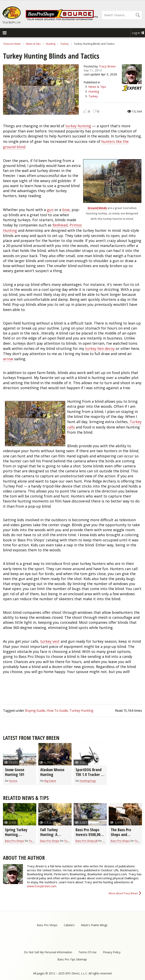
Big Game (50, 781)
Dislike (95, 111)
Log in (136, 33)
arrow (8, 359)
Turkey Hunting (81, 711)
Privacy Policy (112, 952)
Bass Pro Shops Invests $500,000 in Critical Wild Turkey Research (89, 837)
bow (66, 210)
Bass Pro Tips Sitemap (72, 959)
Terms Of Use (87, 952)
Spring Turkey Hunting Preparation (16, 834)
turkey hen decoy (100, 348)
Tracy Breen (107, 66)
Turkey (65, 44)
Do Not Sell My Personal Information (48, 952)
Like (85, 111)
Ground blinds (97, 208)
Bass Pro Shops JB (87, 841)
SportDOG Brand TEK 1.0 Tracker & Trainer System (89, 774)
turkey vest (50, 641)
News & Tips (33, 44)
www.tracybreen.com (42, 886)
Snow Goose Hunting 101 (15, 772)
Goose (13, 781)
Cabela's (69, 925)
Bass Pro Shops (15, 841)
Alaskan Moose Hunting (52, 772)
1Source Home (12, 44)
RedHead (60, 225)
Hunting (51, 44)
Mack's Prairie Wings (94, 925)
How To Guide (57, 711)
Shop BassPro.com (11, 22)
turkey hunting (78, 126)
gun (50, 210)
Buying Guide (35, 711)
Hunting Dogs (88, 781)
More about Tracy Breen (123, 893)
